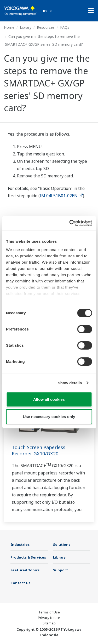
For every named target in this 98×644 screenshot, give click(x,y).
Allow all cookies (49, 399)
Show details (70, 383)
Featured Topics (25, 570)
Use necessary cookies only (49, 417)
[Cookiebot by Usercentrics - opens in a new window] (70, 223)
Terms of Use (49, 612)
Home (9, 27)
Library (26, 27)
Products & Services (28, 557)
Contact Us (20, 583)
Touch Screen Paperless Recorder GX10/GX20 (39, 450)
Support (60, 570)
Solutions (62, 544)
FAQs (65, 27)
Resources (46, 27)
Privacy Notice (49, 618)
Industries (20, 544)
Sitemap (49, 623)
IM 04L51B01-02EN (61, 196)
